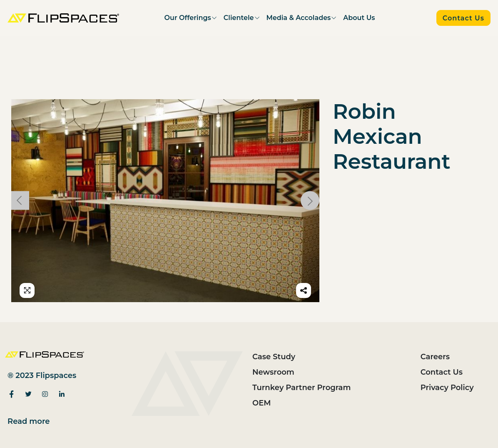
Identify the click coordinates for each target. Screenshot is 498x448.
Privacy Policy (447, 388)
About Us (359, 18)
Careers (435, 357)
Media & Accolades (299, 18)
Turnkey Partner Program (301, 388)
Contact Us (442, 372)
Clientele (239, 18)
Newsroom (273, 372)
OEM (261, 403)
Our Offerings (188, 18)
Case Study (274, 357)
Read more (29, 421)
